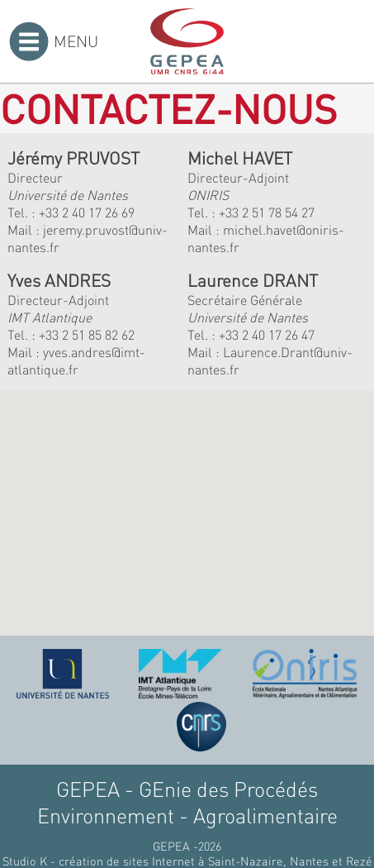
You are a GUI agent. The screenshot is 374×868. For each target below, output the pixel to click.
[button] (140, 560)
